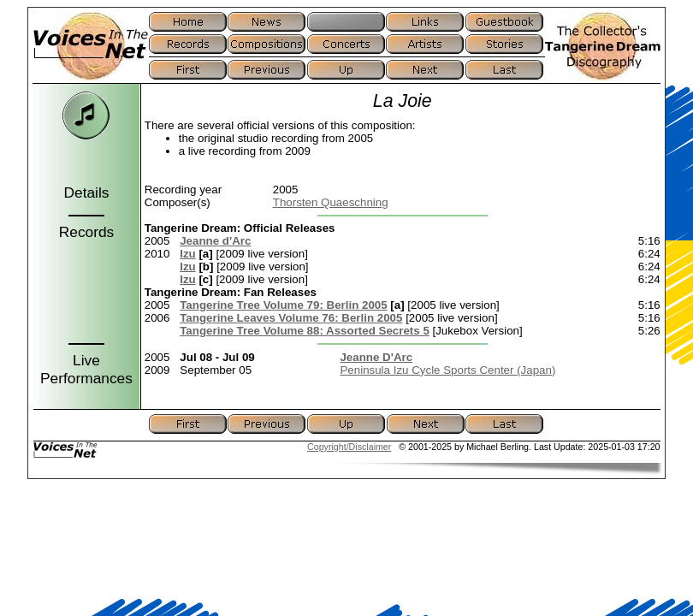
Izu (188, 254)
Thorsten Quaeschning (331, 202)
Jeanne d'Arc (215, 241)
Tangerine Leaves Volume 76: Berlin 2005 (291, 318)
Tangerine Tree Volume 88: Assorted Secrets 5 (305, 331)
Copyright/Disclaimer (349, 447)
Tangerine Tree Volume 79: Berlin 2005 (283, 305)
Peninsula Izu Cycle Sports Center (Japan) (447, 370)
